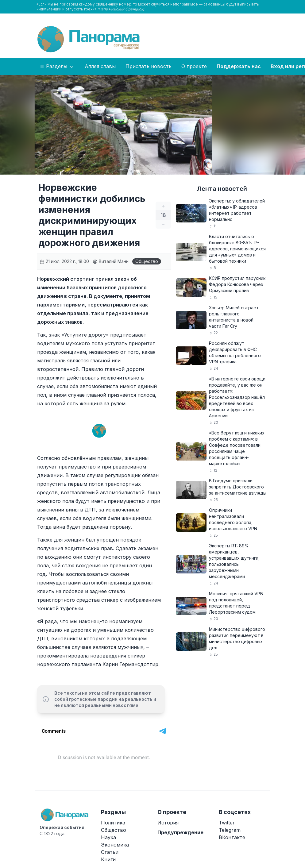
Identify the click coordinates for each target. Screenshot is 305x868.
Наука (108, 837)
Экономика (115, 845)
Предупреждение (180, 832)
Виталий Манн (111, 261)
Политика (113, 823)
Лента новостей (222, 189)
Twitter (227, 823)
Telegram (230, 830)
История (168, 823)
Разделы (57, 67)
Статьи (110, 852)
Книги (108, 859)
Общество (147, 261)
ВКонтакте (232, 837)
